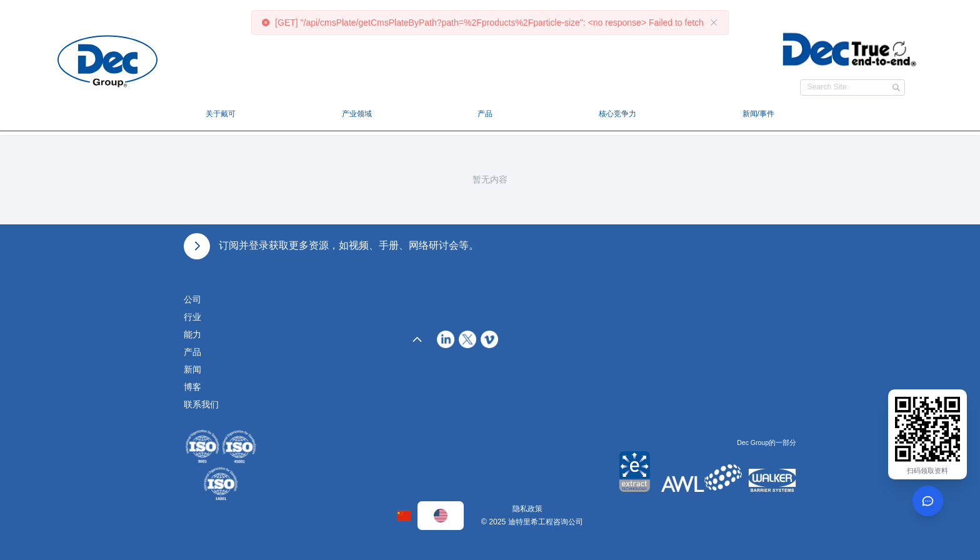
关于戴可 (221, 114)
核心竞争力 (617, 114)
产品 (485, 114)
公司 (192, 299)
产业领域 (357, 114)
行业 (192, 317)
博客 (192, 387)
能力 (192, 334)
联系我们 (201, 404)
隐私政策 (527, 509)
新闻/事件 (758, 114)
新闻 (192, 369)
